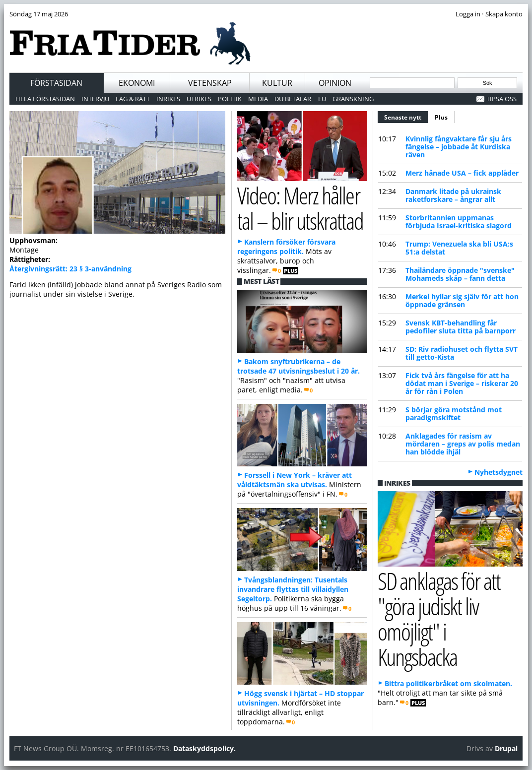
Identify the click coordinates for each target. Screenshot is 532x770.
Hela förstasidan (45, 99)
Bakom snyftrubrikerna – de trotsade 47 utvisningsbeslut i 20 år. (299, 366)
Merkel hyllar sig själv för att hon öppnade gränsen (462, 300)
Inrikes (168, 99)
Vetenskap (210, 83)
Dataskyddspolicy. (204, 748)
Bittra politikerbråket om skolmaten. (448, 683)
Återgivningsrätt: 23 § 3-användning (70, 269)
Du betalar (293, 99)
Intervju (95, 99)
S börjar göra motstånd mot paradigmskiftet (454, 414)
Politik (230, 99)
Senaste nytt (406, 116)
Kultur (277, 83)
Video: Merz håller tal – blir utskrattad (300, 208)
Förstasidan (56, 83)
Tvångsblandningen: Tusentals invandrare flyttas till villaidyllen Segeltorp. (293, 589)
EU (322, 99)
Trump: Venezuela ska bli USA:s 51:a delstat (459, 248)
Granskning (353, 99)
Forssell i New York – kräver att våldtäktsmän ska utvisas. (295, 480)
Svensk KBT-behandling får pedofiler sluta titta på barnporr (461, 327)
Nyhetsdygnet (499, 472)
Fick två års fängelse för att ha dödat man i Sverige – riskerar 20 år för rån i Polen (462, 383)
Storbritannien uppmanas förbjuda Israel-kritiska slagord (459, 222)
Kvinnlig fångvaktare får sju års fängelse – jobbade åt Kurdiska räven (459, 147)
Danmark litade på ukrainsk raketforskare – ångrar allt (453, 195)
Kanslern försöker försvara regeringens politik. (286, 247)
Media (258, 99)
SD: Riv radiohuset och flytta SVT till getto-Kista (462, 353)
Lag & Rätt (133, 99)
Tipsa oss (501, 99)
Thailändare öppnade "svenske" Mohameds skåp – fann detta (460, 274)
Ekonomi (137, 83)
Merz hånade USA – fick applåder (462, 173)
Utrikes (199, 99)
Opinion (335, 83)
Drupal (506, 748)
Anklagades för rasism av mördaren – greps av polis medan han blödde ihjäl (463, 444)
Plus (441, 117)
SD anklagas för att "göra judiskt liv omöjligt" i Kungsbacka (439, 618)
